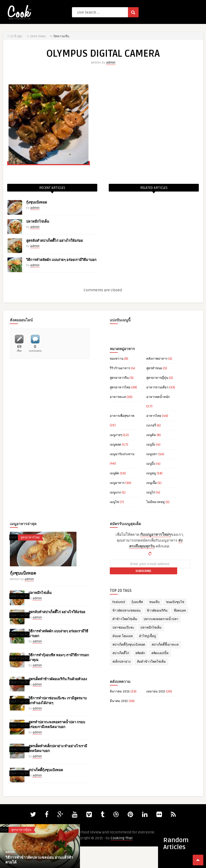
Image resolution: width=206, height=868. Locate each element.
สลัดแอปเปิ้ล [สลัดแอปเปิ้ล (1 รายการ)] (160, 653)
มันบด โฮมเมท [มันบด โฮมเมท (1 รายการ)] (123, 636)
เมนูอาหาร (117, 483)
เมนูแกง (115, 493)
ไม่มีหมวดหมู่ (155, 502)
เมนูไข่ (114, 502)
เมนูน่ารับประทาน (122, 454)
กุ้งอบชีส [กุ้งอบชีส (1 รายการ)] (137, 602)
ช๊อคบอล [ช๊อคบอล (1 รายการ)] (180, 611)
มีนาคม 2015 (119, 701)
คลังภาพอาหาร (157, 359)
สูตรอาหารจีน (119, 378)
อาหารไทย (154, 416)
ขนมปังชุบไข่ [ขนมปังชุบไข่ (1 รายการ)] (175, 602)
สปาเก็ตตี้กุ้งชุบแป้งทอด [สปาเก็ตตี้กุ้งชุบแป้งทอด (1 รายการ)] (129, 645)
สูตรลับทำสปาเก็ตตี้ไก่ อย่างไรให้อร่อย (54, 241)
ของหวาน (117, 359)
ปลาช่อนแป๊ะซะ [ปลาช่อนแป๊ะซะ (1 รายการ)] (123, 628)
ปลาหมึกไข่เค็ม (38, 222)
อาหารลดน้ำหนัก (158, 397)
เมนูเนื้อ (152, 483)
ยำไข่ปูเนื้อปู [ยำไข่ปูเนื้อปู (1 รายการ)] (148, 636)
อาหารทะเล (118, 397)
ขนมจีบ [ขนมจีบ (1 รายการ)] (154, 602)
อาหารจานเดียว (157, 387)
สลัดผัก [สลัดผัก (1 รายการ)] (140, 653)
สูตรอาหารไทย (120, 387)
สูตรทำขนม (154, 368)
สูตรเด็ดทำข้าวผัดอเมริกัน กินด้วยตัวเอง (58, 679)
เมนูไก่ (151, 493)
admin (111, 63)
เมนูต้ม (151, 435)
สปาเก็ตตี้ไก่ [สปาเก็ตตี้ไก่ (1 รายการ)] (121, 653)
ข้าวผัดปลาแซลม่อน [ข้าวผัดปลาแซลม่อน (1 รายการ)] (126, 611)
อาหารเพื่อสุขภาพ (122, 416)
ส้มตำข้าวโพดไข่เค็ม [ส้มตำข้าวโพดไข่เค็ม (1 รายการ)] (151, 662)
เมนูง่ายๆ (116, 435)
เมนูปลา (152, 454)
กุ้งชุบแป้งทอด (37, 202)
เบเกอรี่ (151, 425)
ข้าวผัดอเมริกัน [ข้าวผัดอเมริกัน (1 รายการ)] (157, 611)
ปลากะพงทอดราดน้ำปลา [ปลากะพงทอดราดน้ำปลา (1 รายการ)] (161, 619)
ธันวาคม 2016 (120, 692)
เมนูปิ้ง (151, 464)
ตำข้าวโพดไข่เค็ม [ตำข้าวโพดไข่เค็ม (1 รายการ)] (125, 619)
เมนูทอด (116, 445)
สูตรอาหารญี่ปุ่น (157, 378)
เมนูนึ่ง (151, 445)
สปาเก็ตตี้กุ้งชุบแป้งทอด (46, 770)
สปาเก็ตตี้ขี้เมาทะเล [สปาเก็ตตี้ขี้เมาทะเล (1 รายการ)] (165, 645)
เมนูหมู (151, 473)
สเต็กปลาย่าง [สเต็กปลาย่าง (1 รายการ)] (122, 662)
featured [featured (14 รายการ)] (119, 602)
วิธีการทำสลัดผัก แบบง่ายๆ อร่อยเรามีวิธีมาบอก (61, 260)
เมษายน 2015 (156, 692)
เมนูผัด (114, 473)
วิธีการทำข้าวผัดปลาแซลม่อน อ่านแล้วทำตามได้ (39, 860)
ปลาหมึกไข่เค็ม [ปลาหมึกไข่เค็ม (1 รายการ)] (151, 628)
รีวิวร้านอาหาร (120, 368)
